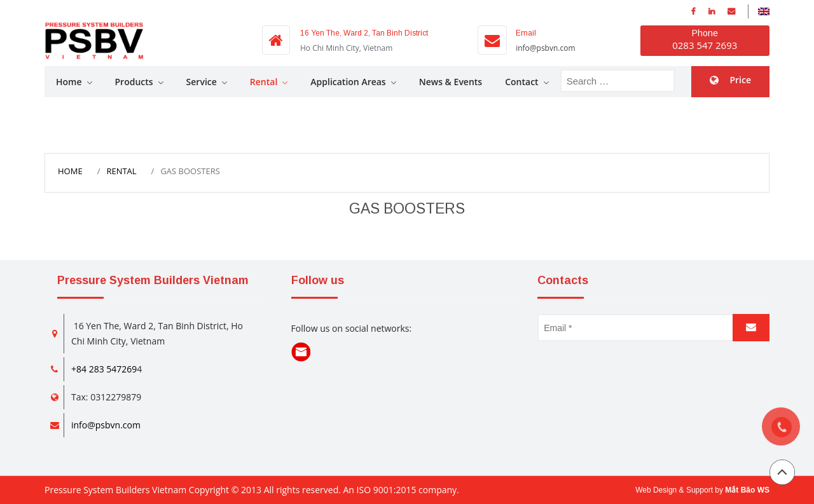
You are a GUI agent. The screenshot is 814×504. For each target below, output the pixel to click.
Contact (521, 82)
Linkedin (712, 11)
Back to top (782, 472)
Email (731, 11)
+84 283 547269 (104, 369)
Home (69, 82)
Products (134, 82)
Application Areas (348, 82)
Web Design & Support (674, 490)
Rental (264, 82)
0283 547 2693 (705, 45)
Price (740, 80)
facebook (693, 11)
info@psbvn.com (545, 48)
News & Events (451, 82)
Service (202, 82)
